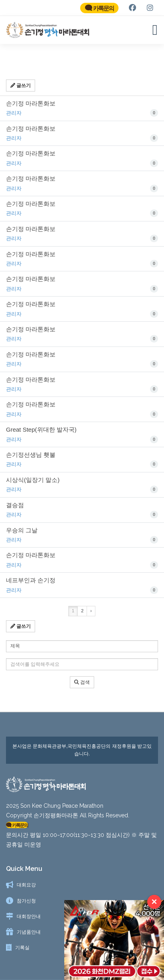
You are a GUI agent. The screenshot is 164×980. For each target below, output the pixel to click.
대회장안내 (29, 916)
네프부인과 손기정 (82, 590)
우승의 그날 (82, 539)
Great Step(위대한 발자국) (82, 439)
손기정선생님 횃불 (82, 464)
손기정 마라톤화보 (82, 112)
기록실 (22, 948)
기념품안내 (29, 932)
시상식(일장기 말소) (82, 489)
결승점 (82, 514)
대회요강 (26, 885)
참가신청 (26, 901)
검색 (82, 686)
